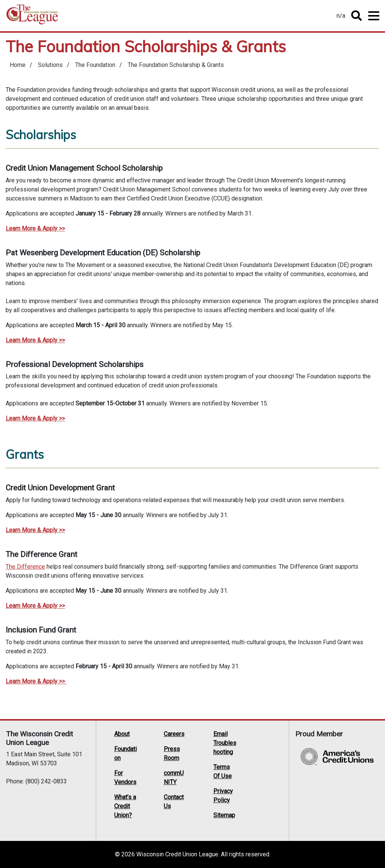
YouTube (268, 762)
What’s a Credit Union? (125, 806)
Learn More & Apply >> (35, 340)
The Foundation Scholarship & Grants (176, 65)
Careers (174, 734)
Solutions (50, 65)
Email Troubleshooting (225, 743)
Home (32, 17)
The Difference (25, 567)
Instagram (254, 772)
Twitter (254, 753)
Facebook (268, 753)
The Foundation (95, 65)
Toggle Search (356, 16)
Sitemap (224, 815)
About (122, 734)
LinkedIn (254, 762)
